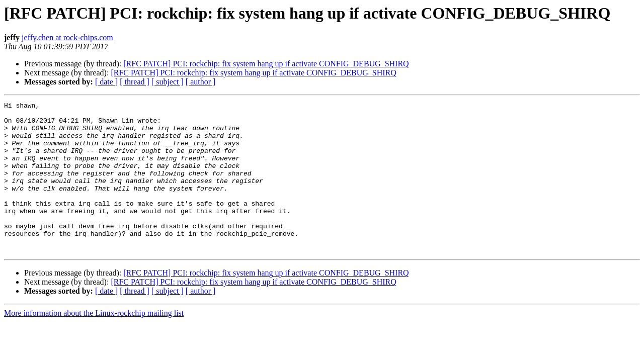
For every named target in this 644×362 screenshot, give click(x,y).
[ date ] (106, 82)
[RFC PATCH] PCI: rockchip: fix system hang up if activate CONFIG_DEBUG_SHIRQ (266, 64)
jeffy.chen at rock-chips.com (67, 37)
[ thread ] (135, 82)
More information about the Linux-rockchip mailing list (94, 343)
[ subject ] (168, 82)
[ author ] (201, 82)
